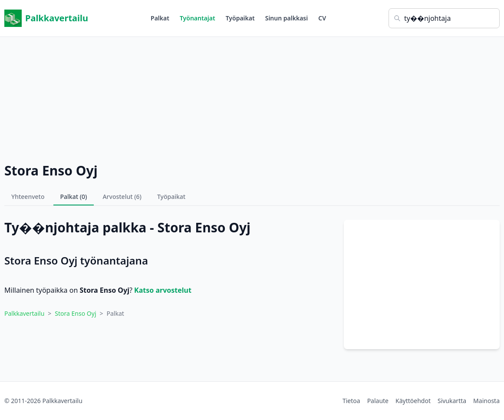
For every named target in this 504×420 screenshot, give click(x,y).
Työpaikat (240, 18)
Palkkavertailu (46, 18)
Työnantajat (198, 18)
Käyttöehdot (413, 401)
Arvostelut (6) (122, 197)
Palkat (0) (74, 197)
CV (322, 18)
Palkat (160, 18)
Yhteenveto (28, 197)
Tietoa (351, 401)
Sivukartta (452, 401)
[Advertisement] (252, 98)
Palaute (378, 401)
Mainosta (486, 401)
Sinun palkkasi (287, 18)
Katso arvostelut (163, 290)
